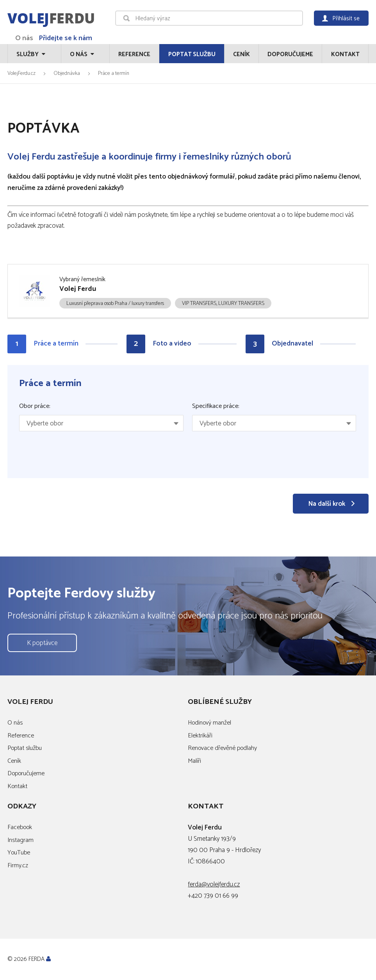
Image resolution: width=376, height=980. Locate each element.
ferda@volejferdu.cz (214, 884)
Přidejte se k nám (65, 38)
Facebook (20, 827)
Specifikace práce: (216, 406)
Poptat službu (192, 54)
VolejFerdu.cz (21, 73)
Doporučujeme (290, 54)
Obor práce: (35, 406)
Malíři (194, 761)
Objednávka (67, 73)
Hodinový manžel (209, 723)
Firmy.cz (18, 866)
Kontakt (345, 54)
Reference (134, 54)
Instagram (20, 840)
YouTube (19, 853)
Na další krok (327, 504)
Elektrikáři (200, 736)
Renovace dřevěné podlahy (222, 748)
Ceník (241, 54)
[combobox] (101, 423)
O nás (24, 38)
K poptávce (42, 643)
